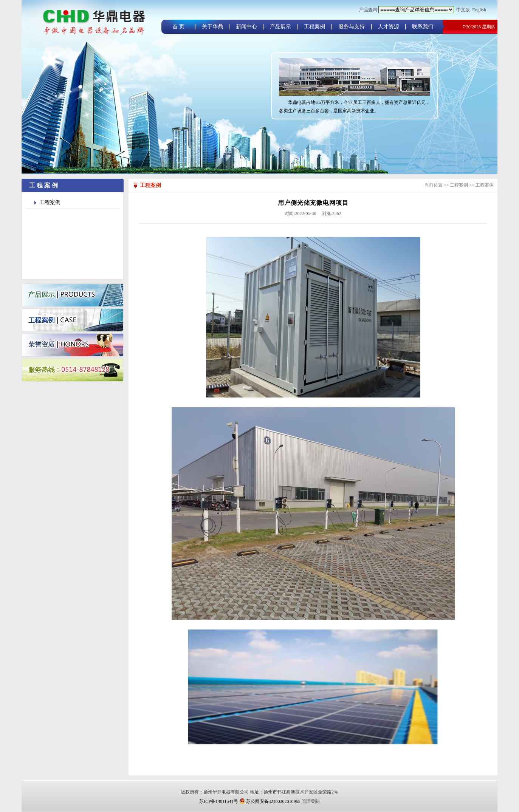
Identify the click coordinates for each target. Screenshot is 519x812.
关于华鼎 (212, 27)
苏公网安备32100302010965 (270, 801)
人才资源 (389, 27)
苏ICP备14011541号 (218, 801)
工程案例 (314, 27)
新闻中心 (246, 27)
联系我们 (423, 27)
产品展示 (280, 27)
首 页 (178, 27)
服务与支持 (352, 27)
